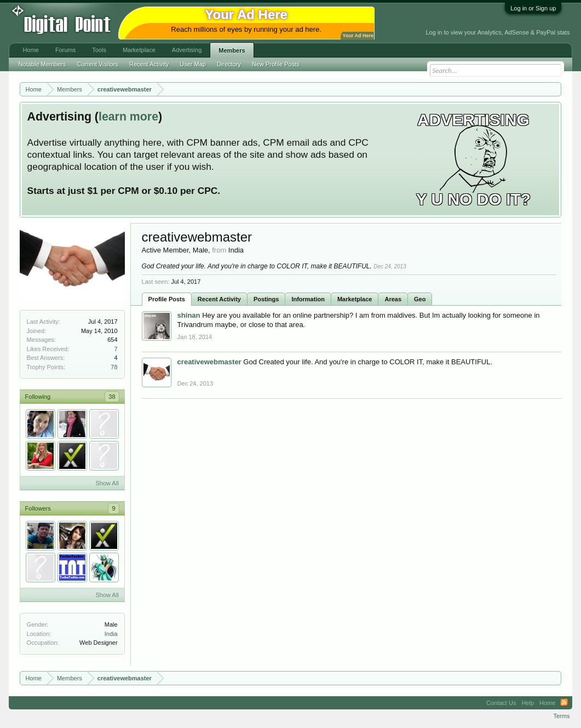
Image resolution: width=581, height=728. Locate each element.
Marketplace (355, 299)
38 (112, 397)
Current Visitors (97, 64)
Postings (266, 299)
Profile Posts (167, 299)
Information (308, 299)
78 (114, 367)
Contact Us (501, 703)
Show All (107, 483)
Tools (99, 50)
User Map (193, 64)
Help (528, 703)
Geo (420, 299)
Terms (561, 716)
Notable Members (42, 64)
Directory (229, 64)
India (111, 634)
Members (232, 50)
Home (31, 50)
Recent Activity (219, 299)
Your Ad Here (358, 36)
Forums (65, 50)
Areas (393, 299)
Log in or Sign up (533, 8)
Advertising (187, 50)
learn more (128, 117)
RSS (564, 703)
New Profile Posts (276, 64)
